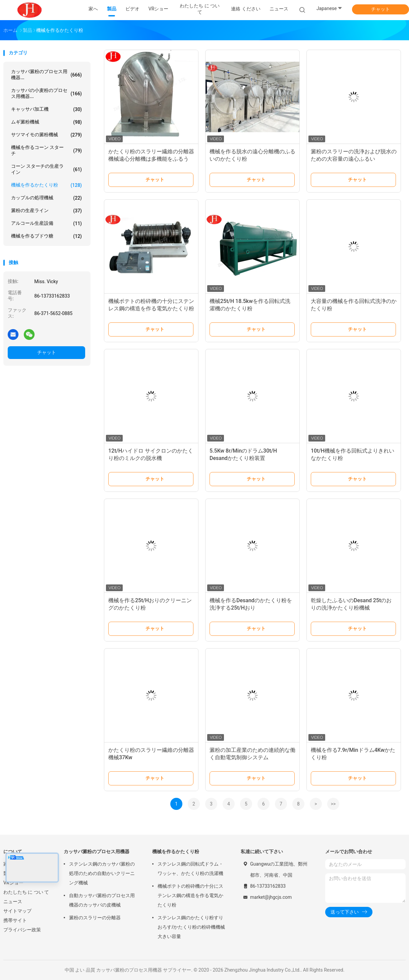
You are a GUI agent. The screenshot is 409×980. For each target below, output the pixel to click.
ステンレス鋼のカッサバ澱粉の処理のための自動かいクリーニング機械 (102, 873)
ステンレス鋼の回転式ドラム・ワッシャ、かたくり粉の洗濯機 (190, 869)
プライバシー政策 (22, 930)
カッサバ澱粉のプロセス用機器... (46, 74)
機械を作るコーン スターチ (46, 150)
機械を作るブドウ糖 (46, 236)
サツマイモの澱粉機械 (46, 135)
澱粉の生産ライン (46, 211)
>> (333, 804)
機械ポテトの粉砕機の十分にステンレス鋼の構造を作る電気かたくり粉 (190, 895)
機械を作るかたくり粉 (46, 185)
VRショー (13, 883)
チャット (381, 9)
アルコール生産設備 (46, 223)
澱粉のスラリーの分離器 (95, 918)
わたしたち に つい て (26, 892)
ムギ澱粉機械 (46, 122)
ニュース (13, 901)
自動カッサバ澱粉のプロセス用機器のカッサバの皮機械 (102, 900)
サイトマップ (17, 911)
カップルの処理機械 (46, 198)
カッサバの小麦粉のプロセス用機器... (46, 93)
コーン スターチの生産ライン (46, 169)
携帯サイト (15, 920)
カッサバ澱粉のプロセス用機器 (97, 852)
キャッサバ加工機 (46, 109)
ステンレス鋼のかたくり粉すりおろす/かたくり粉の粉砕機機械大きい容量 (191, 927)
